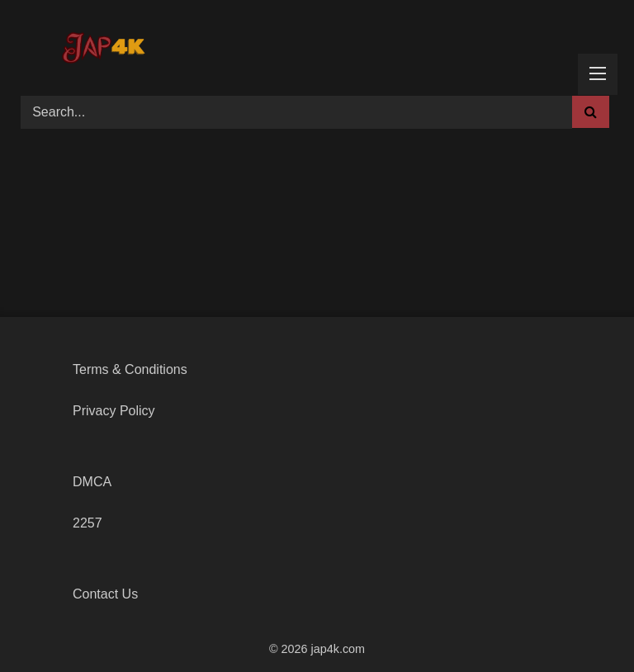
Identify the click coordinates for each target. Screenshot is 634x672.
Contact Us (105, 594)
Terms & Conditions (130, 369)
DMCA (92, 482)
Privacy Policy (114, 411)
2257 (88, 523)
